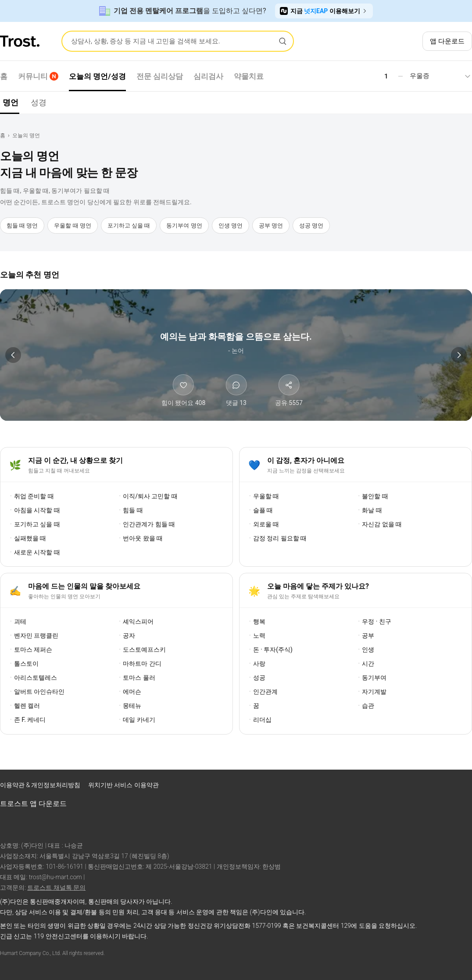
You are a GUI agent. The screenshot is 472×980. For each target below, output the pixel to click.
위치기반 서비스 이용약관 (123, 785)
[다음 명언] (459, 355)
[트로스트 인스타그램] (418, 787)
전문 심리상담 (160, 76)
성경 (39, 102)
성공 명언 (311, 225)
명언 (11, 102)
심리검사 (208, 76)
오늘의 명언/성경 (97, 76)
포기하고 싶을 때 (129, 225)
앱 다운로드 (447, 41)
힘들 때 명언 (22, 225)
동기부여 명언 (184, 225)
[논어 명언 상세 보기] (236, 342)
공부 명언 (271, 225)
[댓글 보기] (236, 391)
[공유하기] (289, 391)
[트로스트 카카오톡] (463, 787)
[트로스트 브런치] (440, 787)
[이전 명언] (13, 355)
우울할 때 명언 (72, 225)
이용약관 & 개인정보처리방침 (41, 785)
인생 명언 (231, 225)
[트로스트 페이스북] (395, 787)
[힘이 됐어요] (184, 391)
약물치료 (249, 76)
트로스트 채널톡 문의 (56, 888)
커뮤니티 (38, 76)
